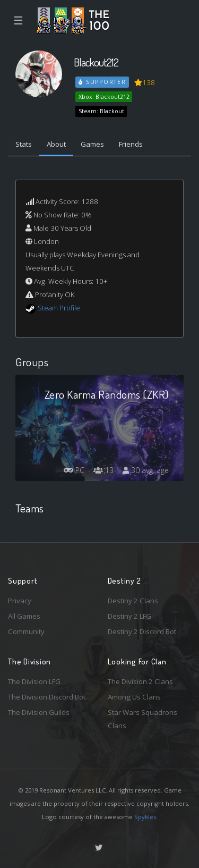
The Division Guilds (39, 712)
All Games (24, 616)
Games (92, 144)
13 (103, 470)
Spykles (145, 817)
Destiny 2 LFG (129, 616)
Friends (131, 144)
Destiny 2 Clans (133, 601)
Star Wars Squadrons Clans (142, 719)
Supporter (102, 82)
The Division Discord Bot (47, 697)
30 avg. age (146, 470)
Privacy (20, 601)
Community (26, 631)
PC (74, 470)
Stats (24, 144)
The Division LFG (34, 681)
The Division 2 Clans (140, 681)
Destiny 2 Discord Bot (142, 631)
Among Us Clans (134, 697)
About (56, 144)
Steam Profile (59, 308)
